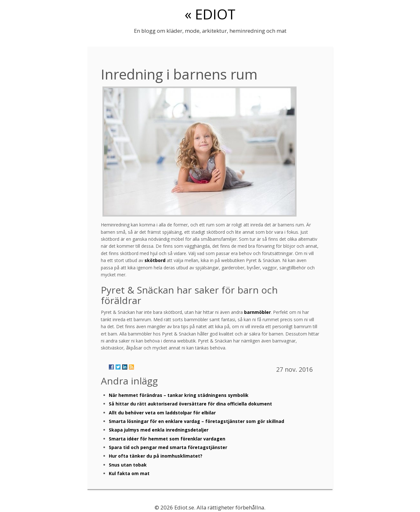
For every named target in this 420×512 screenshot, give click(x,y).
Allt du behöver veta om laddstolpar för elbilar (162, 413)
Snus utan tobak (128, 465)
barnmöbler (257, 312)
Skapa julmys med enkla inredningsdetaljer (159, 430)
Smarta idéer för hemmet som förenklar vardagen (167, 439)
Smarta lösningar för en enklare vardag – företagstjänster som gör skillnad (196, 421)
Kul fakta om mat (129, 473)
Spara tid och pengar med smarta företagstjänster (168, 447)
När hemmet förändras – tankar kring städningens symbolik (179, 395)
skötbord (155, 260)
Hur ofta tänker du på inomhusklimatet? (156, 456)
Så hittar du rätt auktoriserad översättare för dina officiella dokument (190, 404)
